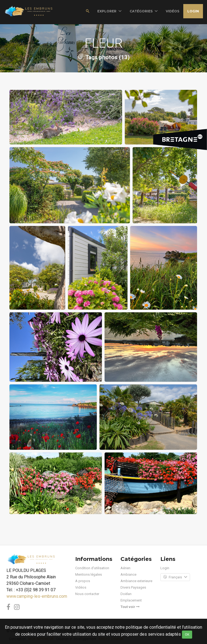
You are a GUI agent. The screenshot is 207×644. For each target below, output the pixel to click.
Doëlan (126, 594)
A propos (83, 581)
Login (193, 11)
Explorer (109, 11)
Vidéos (81, 587)
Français (175, 577)
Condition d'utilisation (92, 568)
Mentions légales (89, 574)
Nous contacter (87, 594)
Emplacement (131, 600)
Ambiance (128, 574)
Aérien (125, 568)
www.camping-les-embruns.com (37, 596)
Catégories (144, 11)
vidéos (172, 11)
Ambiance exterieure (136, 581)
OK (187, 635)
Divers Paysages (133, 587)
